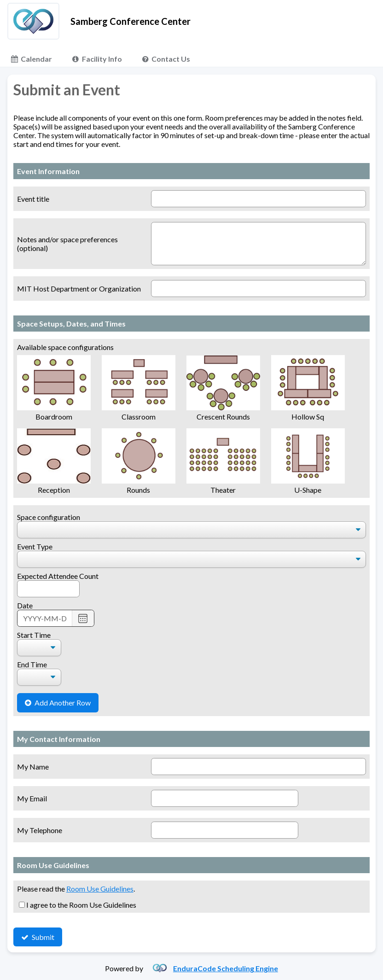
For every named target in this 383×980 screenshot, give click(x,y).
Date (25, 605)
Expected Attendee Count (58, 576)
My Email (32, 798)
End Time (32, 664)
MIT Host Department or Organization (79, 289)
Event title (33, 199)
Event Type (35, 546)
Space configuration (49, 517)
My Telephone (40, 830)
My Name (33, 767)
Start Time (34, 635)
